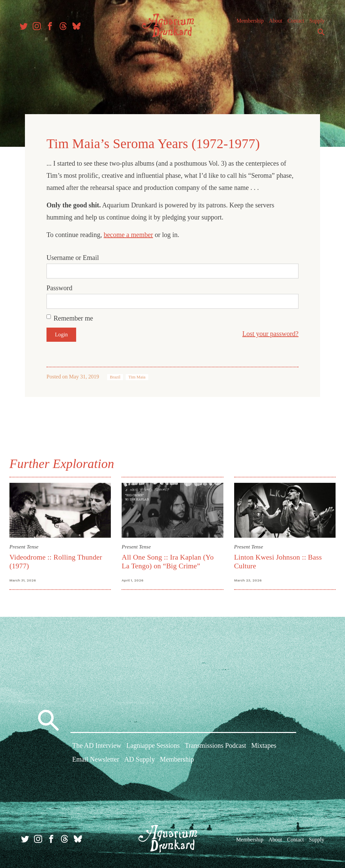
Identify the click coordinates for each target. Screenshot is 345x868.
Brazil (115, 376)
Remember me (73, 317)
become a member (129, 234)
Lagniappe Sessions (153, 745)
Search (318, 35)
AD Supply (140, 759)
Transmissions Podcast (215, 745)
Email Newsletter (96, 759)
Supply (314, 23)
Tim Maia (137, 376)
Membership (247, 23)
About (273, 23)
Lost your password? (270, 333)
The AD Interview (97, 745)
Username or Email (73, 257)
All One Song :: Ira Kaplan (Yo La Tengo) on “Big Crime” (168, 560)
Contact (293, 23)
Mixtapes (264, 745)
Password (59, 287)
